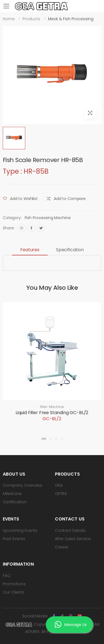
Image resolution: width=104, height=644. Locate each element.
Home (9, 19)
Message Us (71, 625)
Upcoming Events (20, 530)
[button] (44, 439)
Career (62, 547)
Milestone (12, 494)
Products (31, 19)
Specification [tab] (70, 250)
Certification (15, 502)
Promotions (14, 584)
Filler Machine (52, 407)
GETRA (61, 494)
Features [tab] (30, 250)
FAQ (7, 576)
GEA (59, 485)
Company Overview (22, 485)
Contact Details (70, 530)
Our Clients (14, 592)
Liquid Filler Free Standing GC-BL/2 (52, 413)
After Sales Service (73, 539)
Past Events (14, 539)
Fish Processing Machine (48, 218)
